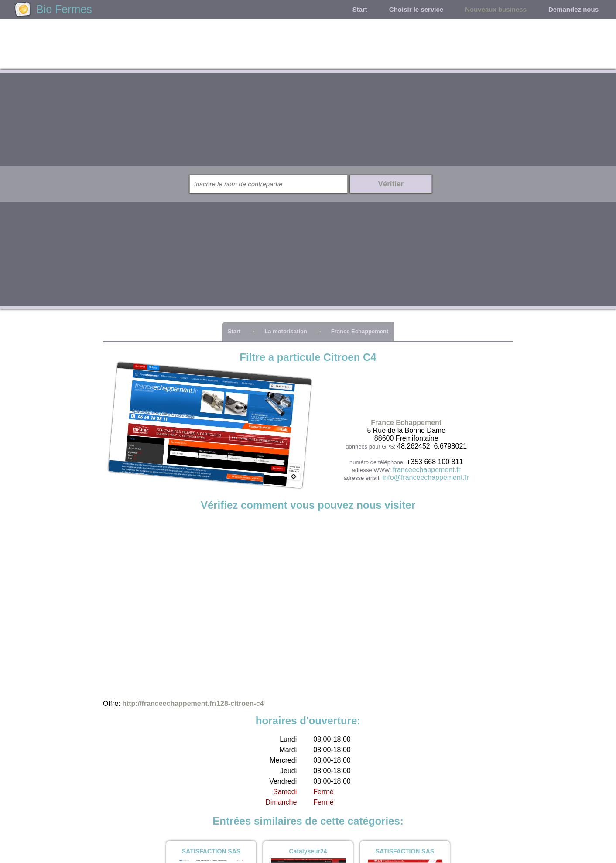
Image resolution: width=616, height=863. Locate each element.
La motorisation (286, 331)
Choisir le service (416, 9)
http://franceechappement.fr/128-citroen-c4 (193, 704)
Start (360, 9)
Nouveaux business (496, 9)
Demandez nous (573, 9)
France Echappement (360, 331)
